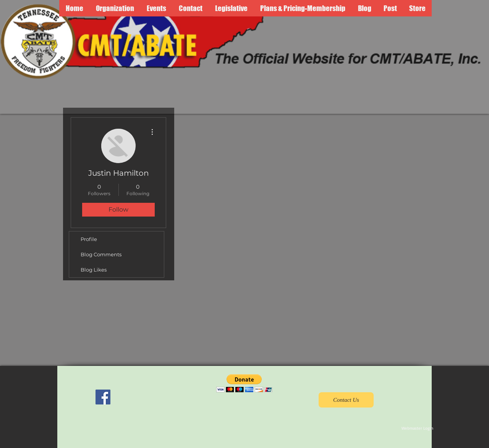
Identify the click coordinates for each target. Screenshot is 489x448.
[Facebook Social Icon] (103, 397)
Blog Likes (94, 270)
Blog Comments (101, 254)
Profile (89, 239)
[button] (244, 383)
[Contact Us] (346, 400)
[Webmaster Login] (417, 429)
